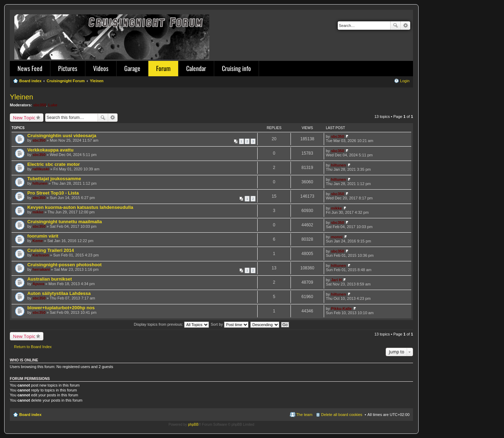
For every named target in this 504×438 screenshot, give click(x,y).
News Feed (30, 68)
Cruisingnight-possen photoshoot (64, 265)
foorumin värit (43, 236)
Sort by (230, 324)
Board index (30, 415)
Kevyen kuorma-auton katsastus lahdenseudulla (80, 207)
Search (395, 26)
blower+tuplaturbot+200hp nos (61, 308)
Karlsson (41, 255)
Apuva (38, 284)
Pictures (68, 68)
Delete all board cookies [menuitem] (342, 415)
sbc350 (40, 105)
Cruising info (236, 68)
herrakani (41, 269)
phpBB (193, 425)
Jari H (337, 280)
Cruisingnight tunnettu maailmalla (65, 222)
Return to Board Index (33, 347)
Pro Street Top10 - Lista (53, 193)
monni (337, 237)
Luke (53, 105)
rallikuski (41, 169)
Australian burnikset (50, 279)
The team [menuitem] (304, 415)
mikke (38, 212)
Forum (163, 68)
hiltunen (339, 165)
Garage (132, 68)
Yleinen (22, 97)
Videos (101, 68)
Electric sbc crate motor (54, 164)
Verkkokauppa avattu (50, 150)
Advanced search (405, 26)
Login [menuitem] (405, 81)
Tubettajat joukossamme (54, 179)
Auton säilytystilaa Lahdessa (59, 293)
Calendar (196, 68)
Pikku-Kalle (341, 309)
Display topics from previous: (171, 324)
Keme (38, 241)
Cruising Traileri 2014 (51, 250)
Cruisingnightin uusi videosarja (62, 136)
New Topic (24, 118)
